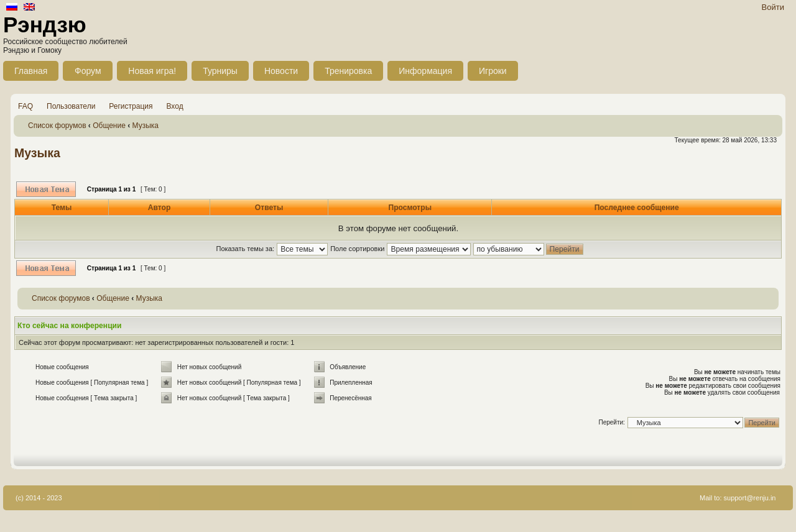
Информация (425, 71)
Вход (175, 106)
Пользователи (71, 106)
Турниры (220, 71)
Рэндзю (45, 25)
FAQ (25, 106)
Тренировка (348, 71)
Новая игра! (152, 71)
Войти (773, 7)
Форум (88, 71)
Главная (31, 71)
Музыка (146, 126)
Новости (281, 71)
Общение (109, 126)
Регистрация (131, 106)
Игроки (493, 71)
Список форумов (57, 126)
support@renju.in (750, 498)
